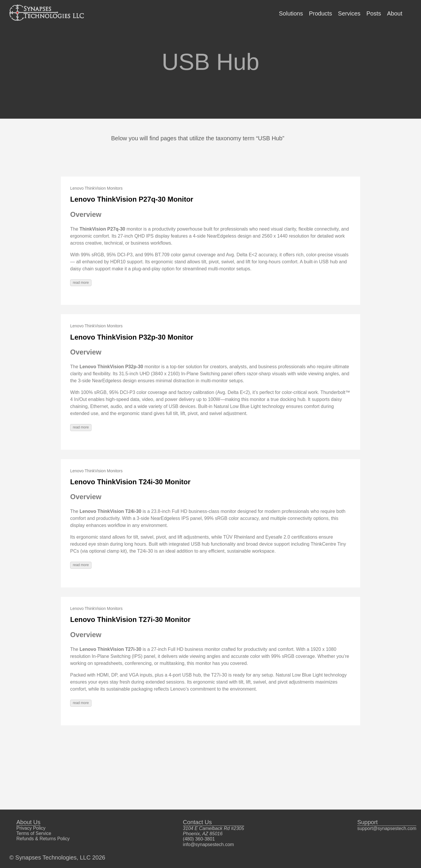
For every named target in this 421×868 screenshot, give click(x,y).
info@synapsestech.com (209, 844)
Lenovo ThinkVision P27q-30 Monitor (132, 199)
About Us (28, 822)
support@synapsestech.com (387, 828)
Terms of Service (34, 833)
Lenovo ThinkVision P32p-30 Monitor (132, 337)
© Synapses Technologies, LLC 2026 (57, 857)
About (395, 13)
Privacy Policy (31, 828)
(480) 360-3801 (199, 839)
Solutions (291, 13)
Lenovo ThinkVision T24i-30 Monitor (130, 482)
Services (349, 13)
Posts (374, 13)
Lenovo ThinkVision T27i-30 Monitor (130, 619)
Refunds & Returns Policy (43, 839)
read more (81, 283)
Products (321, 13)
